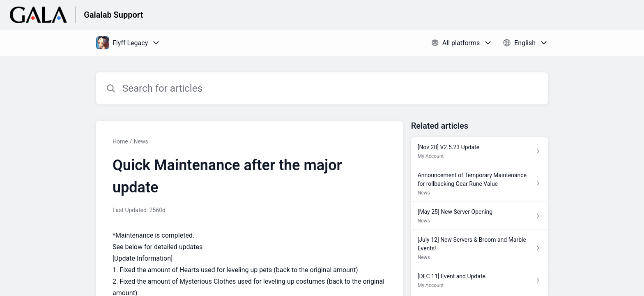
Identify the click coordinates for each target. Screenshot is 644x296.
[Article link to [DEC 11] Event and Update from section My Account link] (480, 280)
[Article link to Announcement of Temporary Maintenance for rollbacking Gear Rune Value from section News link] (480, 184)
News (141, 141)
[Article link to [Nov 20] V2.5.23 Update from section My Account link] (480, 151)
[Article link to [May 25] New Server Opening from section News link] (480, 216)
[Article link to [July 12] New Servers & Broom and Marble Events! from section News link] (480, 248)
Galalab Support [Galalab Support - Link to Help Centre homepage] (113, 15)
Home (120, 141)
